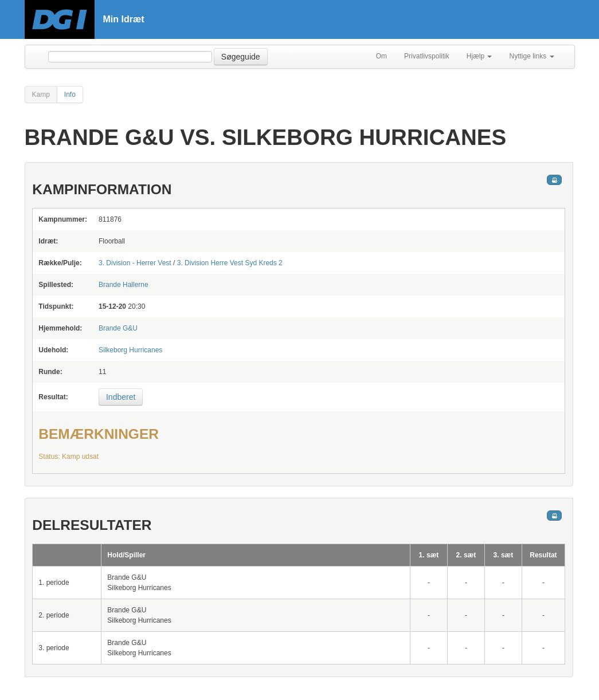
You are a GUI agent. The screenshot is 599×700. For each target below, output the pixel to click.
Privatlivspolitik (427, 56)
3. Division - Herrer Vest (135, 263)
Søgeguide (241, 57)
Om (381, 56)
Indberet (121, 397)
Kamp (41, 95)
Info (70, 95)
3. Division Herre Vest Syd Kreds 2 (230, 263)
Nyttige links (531, 56)
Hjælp (479, 56)
